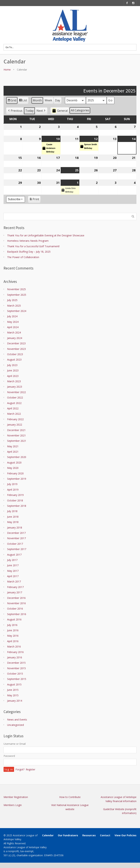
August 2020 (14, 462)
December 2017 (16, 533)
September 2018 (17, 506)
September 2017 (17, 549)
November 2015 (16, 668)
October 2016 (15, 609)
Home (7, 70)
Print (34, 200)
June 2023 (13, 370)
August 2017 (14, 555)
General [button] (60, 111)
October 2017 (15, 544)
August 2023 (14, 360)
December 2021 (16, 430)
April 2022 (13, 408)
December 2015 (16, 663)
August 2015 (14, 684)
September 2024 (17, 311)
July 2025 (12, 300)
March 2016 (14, 647)
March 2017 (14, 581)
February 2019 (15, 495)
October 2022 (15, 397)
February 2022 (15, 419)
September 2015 (17, 679)
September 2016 (17, 614)
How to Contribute (70, 797)
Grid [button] (12, 101)
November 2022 (16, 392)
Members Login (13, 805)
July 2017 (12, 560)
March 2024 (14, 332)
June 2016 (13, 630)
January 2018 (15, 528)
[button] (15, 111)
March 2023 (14, 381)
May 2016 (13, 636)
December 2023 (16, 343)
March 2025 (14, 306)
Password (9, 756)
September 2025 (17, 295)
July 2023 (12, 365)
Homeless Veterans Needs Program (28, 241)
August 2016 (14, 619)
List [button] (23, 101)
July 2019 (12, 484)
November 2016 (16, 603)
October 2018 (15, 500)
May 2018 (13, 522)
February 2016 (15, 652)
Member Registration (16, 797)
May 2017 (13, 571)
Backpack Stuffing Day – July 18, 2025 (29, 252)
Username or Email (15, 744)
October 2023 (15, 354)
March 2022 (14, 414)
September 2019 (17, 479)
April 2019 (13, 490)
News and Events (17, 720)
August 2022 (14, 403)
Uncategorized (15, 725)
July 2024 (12, 316)
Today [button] (29, 111)
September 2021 (17, 441)
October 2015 (15, 674)
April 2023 (13, 376)
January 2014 (15, 701)
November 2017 (16, 538)
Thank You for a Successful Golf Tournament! (33, 246)
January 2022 (15, 425)
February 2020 (15, 473)
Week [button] (48, 100)
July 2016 (12, 625)
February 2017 (15, 587)
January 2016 (15, 657)
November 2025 (16, 289)
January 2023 (15, 387)
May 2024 (13, 322)
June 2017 (13, 565)
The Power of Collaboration (23, 257)
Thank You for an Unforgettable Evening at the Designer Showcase (46, 235)
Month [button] (37, 100)
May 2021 (13, 446)
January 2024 (15, 338)
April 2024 (13, 327)
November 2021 (16, 435)
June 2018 (13, 517)
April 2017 (13, 576)
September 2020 (17, 457)
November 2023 (16, 349)
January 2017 (15, 592)
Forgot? (20, 769)
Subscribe (16, 199)
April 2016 (13, 641)
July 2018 (12, 511)
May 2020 (13, 468)
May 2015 (13, 695)
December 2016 (16, 598)
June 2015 (13, 690)
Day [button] (58, 100)
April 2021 (13, 452)
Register (31, 769)
